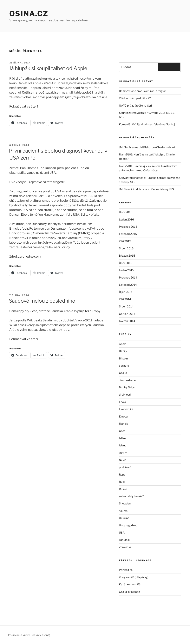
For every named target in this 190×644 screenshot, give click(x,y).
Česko (123, 373)
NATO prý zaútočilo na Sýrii (136, 105)
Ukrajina (124, 518)
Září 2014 (125, 299)
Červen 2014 (127, 314)
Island (123, 445)
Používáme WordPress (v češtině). (29, 635)
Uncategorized (128, 525)
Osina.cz (29, 14)
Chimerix (38, 233)
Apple (123, 344)
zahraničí (125, 540)
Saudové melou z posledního (42, 301)
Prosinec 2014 (128, 277)
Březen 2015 (127, 256)
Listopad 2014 (128, 285)
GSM (122, 431)
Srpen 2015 (126, 248)
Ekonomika (126, 409)
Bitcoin (123, 358)
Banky (123, 351)
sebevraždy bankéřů (132, 496)
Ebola (122, 402)
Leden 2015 (126, 270)
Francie (124, 424)
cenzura (124, 366)
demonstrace (127, 380)
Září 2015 (125, 241)
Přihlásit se (126, 570)
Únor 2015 (126, 263)
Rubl (122, 482)
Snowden (125, 503)
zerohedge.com (29, 256)
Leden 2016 (126, 219)
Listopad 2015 (128, 234)
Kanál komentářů (130, 584)
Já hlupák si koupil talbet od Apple (48, 68)
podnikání (125, 467)
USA (122, 532)
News (123, 460)
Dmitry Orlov (127, 387)
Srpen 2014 (126, 306)
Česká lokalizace (129, 592)
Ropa (122, 474)
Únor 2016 (126, 212)
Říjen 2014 (126, 292)
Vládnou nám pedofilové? (135, 98)
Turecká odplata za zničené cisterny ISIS (149, 189)
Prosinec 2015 (128, 227)
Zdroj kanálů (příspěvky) (134, 577)
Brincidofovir (19, 229)
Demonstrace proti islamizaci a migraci (143, 91)
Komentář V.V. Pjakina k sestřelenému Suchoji (147, 124)
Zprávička (125, 547)
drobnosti (125, 394)
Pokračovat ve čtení (24, 106)
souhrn (123, 511)
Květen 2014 (127, 321)
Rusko (123, 489)
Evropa (123, 416)
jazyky (123, 453)
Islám (122, 438)
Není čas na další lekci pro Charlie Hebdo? (149, 147)
